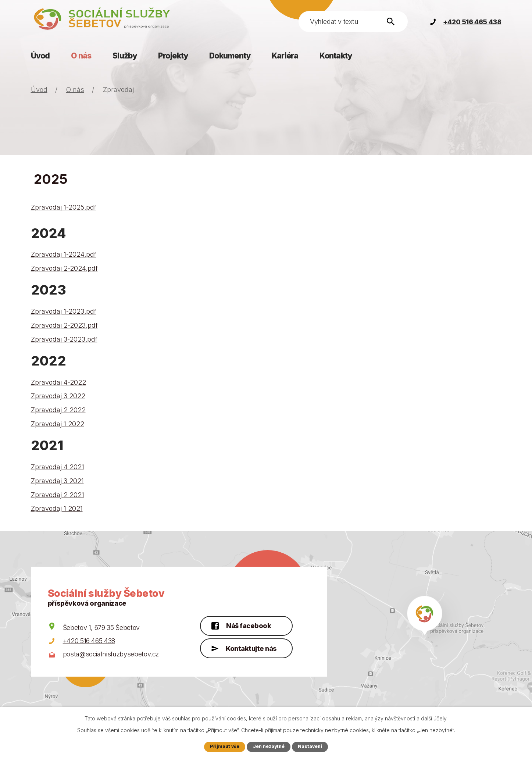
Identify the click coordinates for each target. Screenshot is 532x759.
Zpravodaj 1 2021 (57, 508)
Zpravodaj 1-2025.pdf (64, 207)
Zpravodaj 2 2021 (58, 495)
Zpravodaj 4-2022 (58, 382)
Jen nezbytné (269, 746)
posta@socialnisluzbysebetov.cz (111, 654)
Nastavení (311, 746)
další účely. (434, 718)
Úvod (40, 56)
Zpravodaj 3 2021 (57, 481)
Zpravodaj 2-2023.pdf (64, 325)
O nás (81, 56)
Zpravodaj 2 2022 (58, 410)
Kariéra (285, 56)
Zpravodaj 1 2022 (58, 424)
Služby (125, 56)
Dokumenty (230, 56)
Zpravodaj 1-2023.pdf (64, 311)
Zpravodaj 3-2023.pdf (64, 339)
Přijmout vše (223, 746)
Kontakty (336, 56)
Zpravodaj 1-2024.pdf (64, 254)
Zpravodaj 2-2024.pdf (64, 268)
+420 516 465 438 (89, 641)
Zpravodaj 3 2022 (58, 396)
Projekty (173, 56)
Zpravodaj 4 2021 (58, 467)
